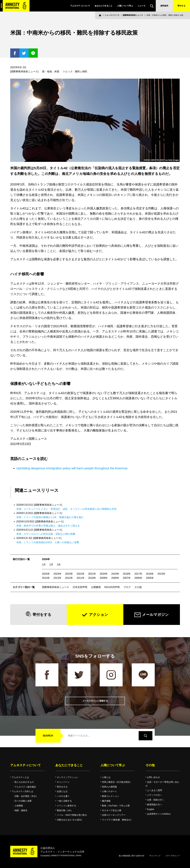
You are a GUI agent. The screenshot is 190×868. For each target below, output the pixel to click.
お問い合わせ (153, 777)
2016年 (150, 574)
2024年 (57, 574)
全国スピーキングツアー (114, 815)
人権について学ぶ (125, 6)
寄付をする (42, 615)
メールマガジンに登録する (95, 701)
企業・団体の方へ (156, 800)
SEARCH (48, 736)
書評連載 (106, 801)
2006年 (138, 578)
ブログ (127, 587)
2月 (51, 565)
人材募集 (19, 806)
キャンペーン (63, 782)
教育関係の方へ (155, 805)
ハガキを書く (63, 796)
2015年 (161, 574)
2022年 (81, 574)
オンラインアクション (68, 777)
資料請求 (164, 6)
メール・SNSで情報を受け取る (72, 815)
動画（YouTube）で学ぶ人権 (116, 806)
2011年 (81, 578)
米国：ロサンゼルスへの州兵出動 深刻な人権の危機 (46, 534)
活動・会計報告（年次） (26, 796)
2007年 (127, 578)
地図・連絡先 (21, 810)
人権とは (106, 777)
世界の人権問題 (109, 787)
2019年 (115, 574)
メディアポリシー (173, 856)
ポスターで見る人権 (112, 810)
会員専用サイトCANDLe (159, 814)
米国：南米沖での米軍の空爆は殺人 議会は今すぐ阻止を (48, 526)
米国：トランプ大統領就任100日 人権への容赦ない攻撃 (48, 542)
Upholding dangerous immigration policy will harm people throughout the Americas (72, 468)
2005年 (150, 578)
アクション (99, 615)
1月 (44, 565)
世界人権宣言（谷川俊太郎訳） (117, 782)
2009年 (104, 578)
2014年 (46, 578)
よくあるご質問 (155, 790)
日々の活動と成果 (23, 801)
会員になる (62, 791)
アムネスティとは (20, 777)
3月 (59, 565)
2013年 (57, 578)
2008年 (115, 578)
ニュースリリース (112, 15)
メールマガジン (155, 615)
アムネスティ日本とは (22, 791)
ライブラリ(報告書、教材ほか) (117, 820)
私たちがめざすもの (24, 782)
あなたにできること (104, 6)
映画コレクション (111, 796)
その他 (138, 587)
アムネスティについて (80, 6)
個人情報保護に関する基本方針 (132, 856)
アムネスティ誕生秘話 (25, 787)
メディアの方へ (155, 795)
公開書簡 (96, 587)
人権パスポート (109, 791)
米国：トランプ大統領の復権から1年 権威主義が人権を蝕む (50, 517)
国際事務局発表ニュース (133, 15)
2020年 (104, 574)
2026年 (46, 559)
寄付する (181, 6)
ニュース (142, 6)
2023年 (69, 574)
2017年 (138, 574)
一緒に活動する (64, 801)
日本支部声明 (80, 587)
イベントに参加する (66, 806)
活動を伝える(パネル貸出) (69, 820)
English (151, 809)
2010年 (92, 578)
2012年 (69, 578)
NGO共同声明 (112, 587)
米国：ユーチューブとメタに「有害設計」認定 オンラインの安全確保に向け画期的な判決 (66, 509)
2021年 (92, 574)
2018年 (127, 574)
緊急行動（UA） (65, 810)
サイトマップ (155, 856)
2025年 (46, 574)
